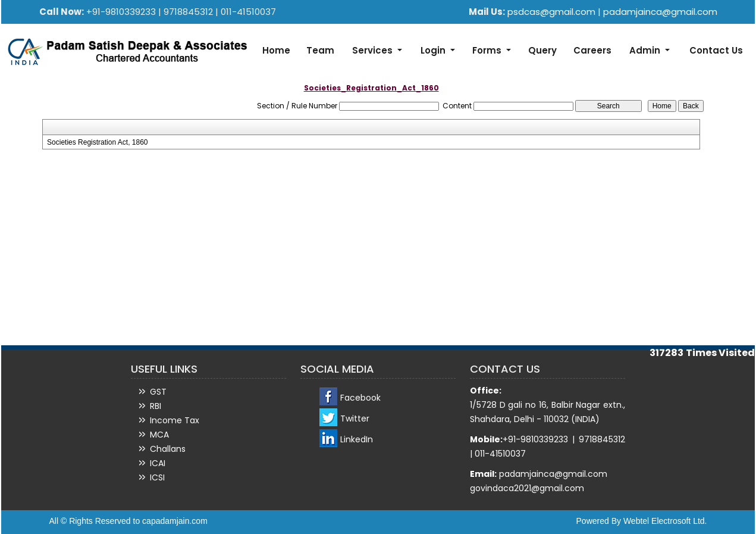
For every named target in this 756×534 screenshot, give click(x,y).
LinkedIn (357, 439)
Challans (168, 449)
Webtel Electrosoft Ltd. (665, 521)
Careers (592, 50)
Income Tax (175, 420)
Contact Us (716, 50)
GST (158, 392)
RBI (156, 406)
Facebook (360, 398)
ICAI (158, 463)
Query (542, 50)
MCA (159, 435)
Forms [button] (488, 50)
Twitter (355, 419)
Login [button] (434, 50)
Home (276, 50)
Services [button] (374, 50)
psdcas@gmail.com (553, 12)
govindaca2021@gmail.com (527, 488)
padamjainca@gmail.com (660, 12)
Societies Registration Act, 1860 (97, 142)
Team (320, 50)
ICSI (157, 477)
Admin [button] (646, 50)
